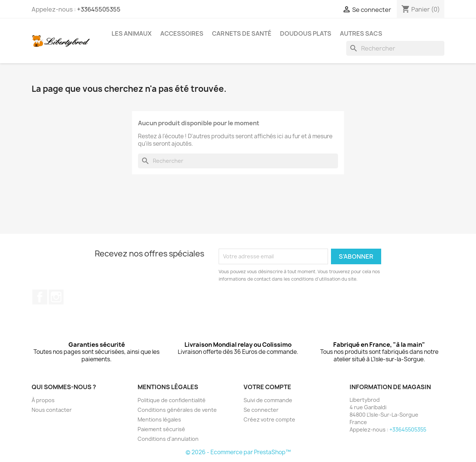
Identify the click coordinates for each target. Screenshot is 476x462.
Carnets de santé (242, 33)
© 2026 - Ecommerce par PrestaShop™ (238, 452)
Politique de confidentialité (172, 400)
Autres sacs (361, 33)
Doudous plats (306, 33)
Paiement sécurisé (161, 429)
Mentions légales (159, 419)
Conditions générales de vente (177, 410)
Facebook (40, 297)
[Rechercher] (395, 48)
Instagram (56, 297)
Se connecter (261, 410)
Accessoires (182, 33)
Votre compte (267, 387)
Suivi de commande (268, 400)
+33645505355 (99, 9)
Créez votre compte (269, 419)
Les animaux (132, 33)
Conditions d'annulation (168, 439)
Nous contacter (52, 410)
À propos (43, 400)
